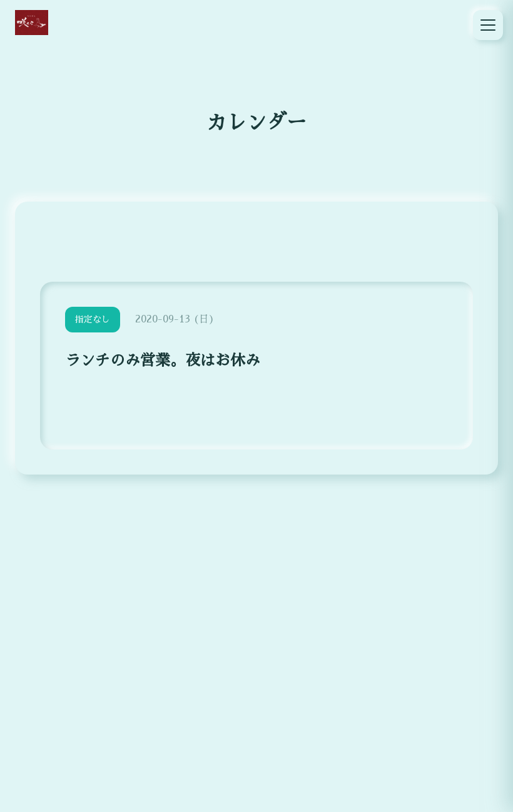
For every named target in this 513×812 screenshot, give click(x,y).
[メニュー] (488, 25)
